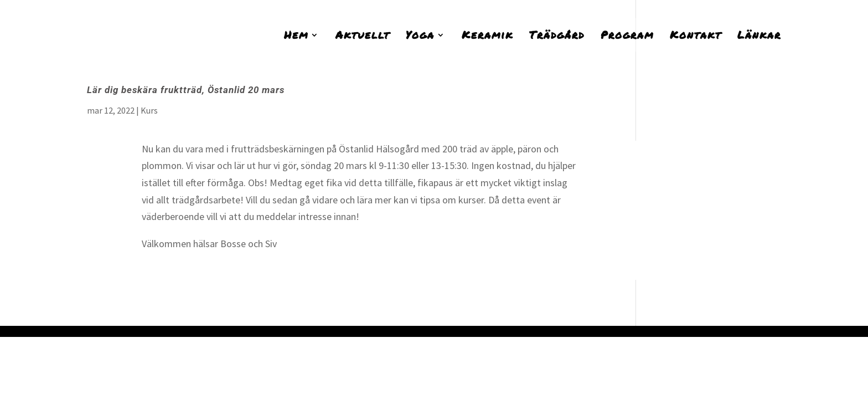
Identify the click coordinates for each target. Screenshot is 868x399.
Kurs (149, 110)
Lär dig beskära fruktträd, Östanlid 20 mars (186, 90)
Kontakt (696, 37)
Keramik (487, 37)
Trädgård (557, 37)
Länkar (759, 37)
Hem (296, 37)
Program (627, 37)
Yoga (420, 37)
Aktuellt (363, 37)
